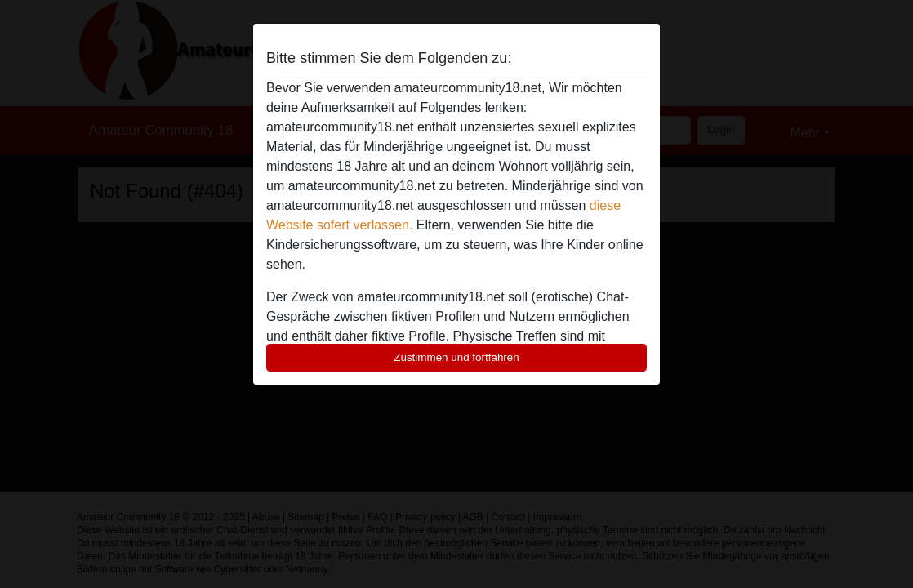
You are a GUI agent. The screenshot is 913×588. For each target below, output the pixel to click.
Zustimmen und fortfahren (456, 357)
